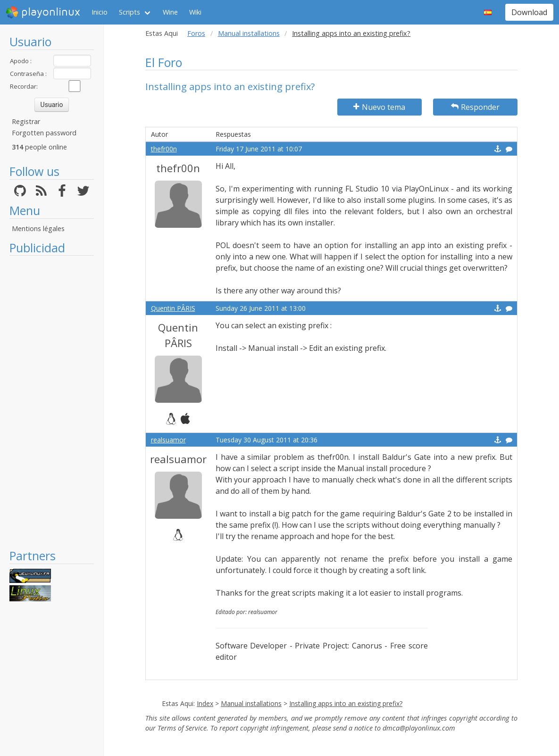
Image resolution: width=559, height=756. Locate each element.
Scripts (129, 12)
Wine (170, 12)
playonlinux (43, 12)
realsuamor (168, 440)
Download (529, 12)
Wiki (195, 12)
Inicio (100, 12)
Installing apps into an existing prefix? (346, 703)
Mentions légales (38, 228)
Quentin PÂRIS (173, 308)
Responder (475, 107)
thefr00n (164, 149)
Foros (196, 33)
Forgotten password (44, 133)
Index (205, 703)
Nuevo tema (379, 107)
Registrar (26, 121)
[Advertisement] (52, 402)
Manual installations (249, 33)
